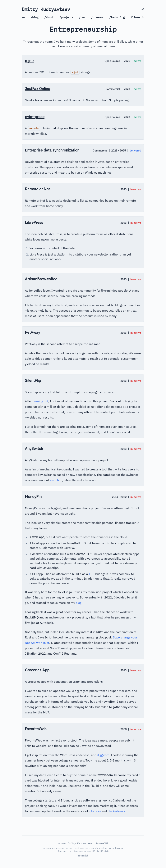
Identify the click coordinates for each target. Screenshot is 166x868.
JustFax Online (37, 89)
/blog (35, 17)
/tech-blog (117, 17)
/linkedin (137, 17)
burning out (40, 401)
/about (49, 17)
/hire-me (97, 17)
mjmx (30, 60)
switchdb (56, 480)
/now (82, 17)
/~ (23, 17)
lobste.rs (95, 811)
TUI (91, 574)
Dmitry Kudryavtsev (46, 9)
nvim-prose (35, 117)
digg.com (103, 755)
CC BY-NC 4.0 (100, 851)
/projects (66, 17)
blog (79, 603)
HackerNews (116, 811)
